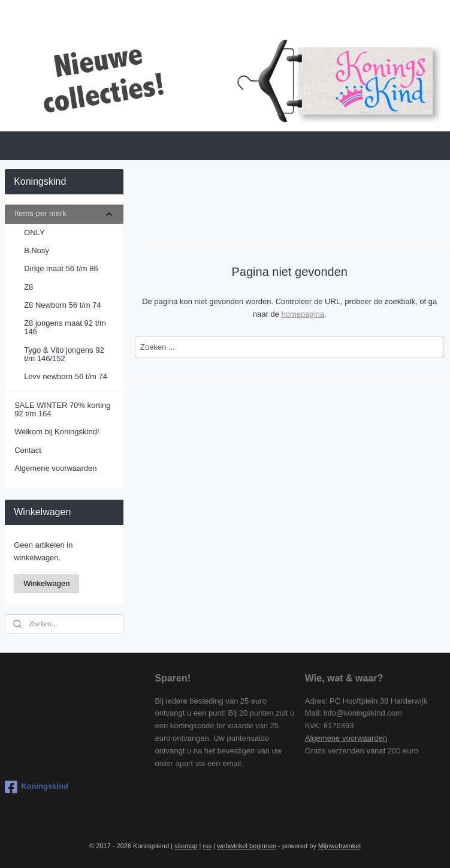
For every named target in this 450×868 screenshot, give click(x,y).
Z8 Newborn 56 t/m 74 (63, 305)
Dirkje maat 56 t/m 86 (61, 268)
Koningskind (37, 787)
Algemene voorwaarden (55, 468)
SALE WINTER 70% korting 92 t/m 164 (62, 409)
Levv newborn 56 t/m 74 (66, 376)
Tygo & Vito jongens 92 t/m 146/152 (64, 354)
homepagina (303, 314)
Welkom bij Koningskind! (57, 432)
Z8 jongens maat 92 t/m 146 (65, 327)
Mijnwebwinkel (339, 846)
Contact (28, 450)
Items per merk (64, 214)
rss (208, 846)
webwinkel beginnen (247, 846)
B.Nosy (37, 250)
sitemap (186, 846)
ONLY (34, 232)
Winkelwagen (46, 583)
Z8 (28, 287)
